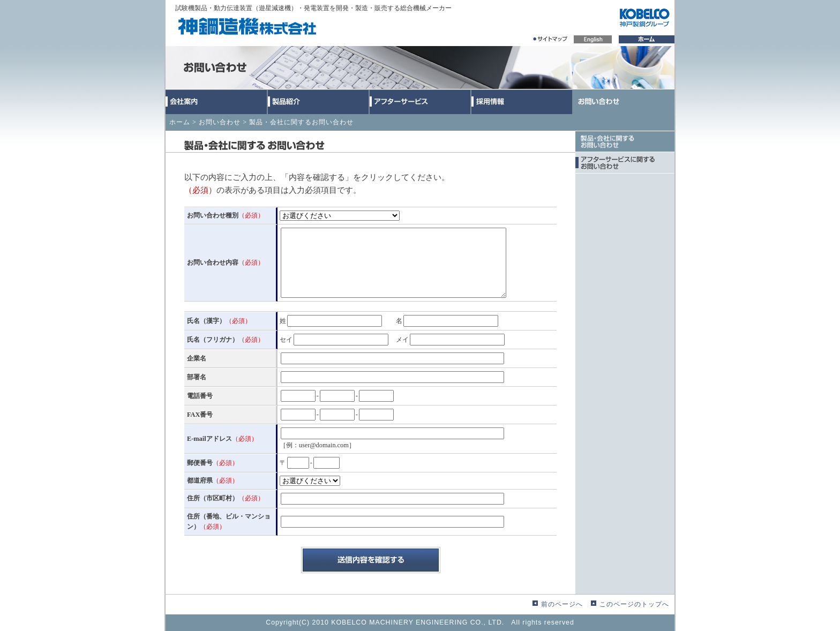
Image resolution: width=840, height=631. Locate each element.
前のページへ (562, 604)
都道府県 (213, 480)
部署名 (197, 377)
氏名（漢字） (219, 321)
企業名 (197, 358)
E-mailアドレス (222, 439)
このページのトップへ (634, 604)
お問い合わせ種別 (226, 215)
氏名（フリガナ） (226, 340)
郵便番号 (213, 463)
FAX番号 (200, 415)
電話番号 (200, 396)
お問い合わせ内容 (226, 262)
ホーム (180, 122)
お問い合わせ (220, 122)
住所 (226, 498)
